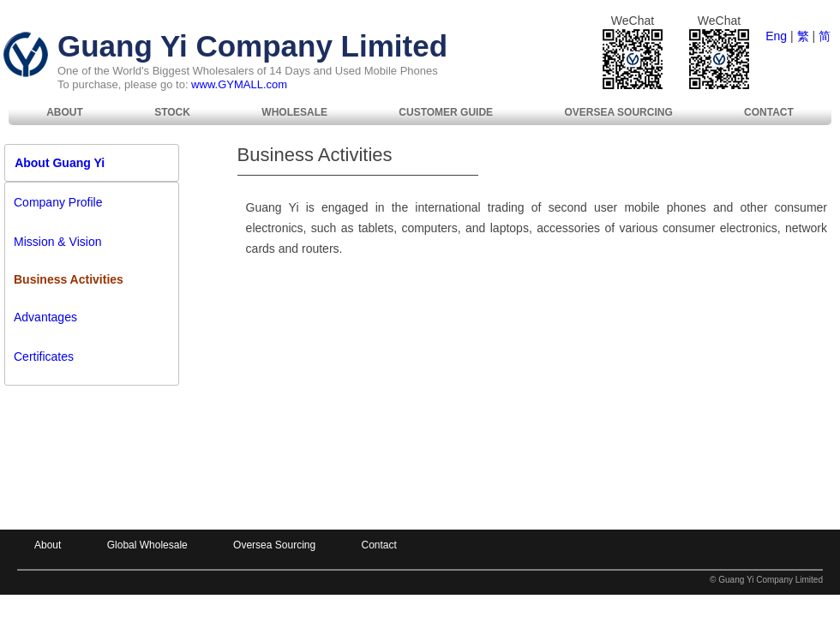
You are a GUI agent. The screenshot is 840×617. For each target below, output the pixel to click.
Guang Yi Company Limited (252, 46)
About (65, 112)
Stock (172, 112)
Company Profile (58, 202)
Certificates (44, 356)
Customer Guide (446, 112)
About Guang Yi (55, 163)
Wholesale (294, 112)
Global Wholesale (147, 545)
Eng (776, 36)
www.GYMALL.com (239, 84)
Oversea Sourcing (618, 112)
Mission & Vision (57, 242)
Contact (769, 112)
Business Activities (69, 279)
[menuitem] (65, 112)
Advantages (45, 317)
